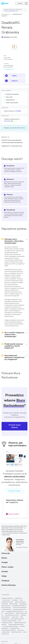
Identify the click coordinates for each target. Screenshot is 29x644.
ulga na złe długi (14, 604)
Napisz (15, 76)
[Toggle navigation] (27, 3)
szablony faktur (18, 598)
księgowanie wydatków (7, 598)
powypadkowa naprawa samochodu (15, 611)
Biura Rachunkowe (6, 14)
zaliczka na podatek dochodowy (16, 625)
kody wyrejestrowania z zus (17, 619)
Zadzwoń (15, 81)
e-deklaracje (15, 600)
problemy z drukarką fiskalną (9, 621)
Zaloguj (20, 3)
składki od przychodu (16, 632)
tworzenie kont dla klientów (20, 608)
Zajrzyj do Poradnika (15, 491)
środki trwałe (15, 617)
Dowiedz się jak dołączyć (15, 426)
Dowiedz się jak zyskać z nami (11, 11)
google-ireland (6, 632)
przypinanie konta (7, 610)
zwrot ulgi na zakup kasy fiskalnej (10, 626)
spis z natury (21, 630)
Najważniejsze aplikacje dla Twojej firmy (15, 501)
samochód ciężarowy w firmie (12, 615)
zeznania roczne (6, 600)
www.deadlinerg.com (9, 69)
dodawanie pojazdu (9, 613)
